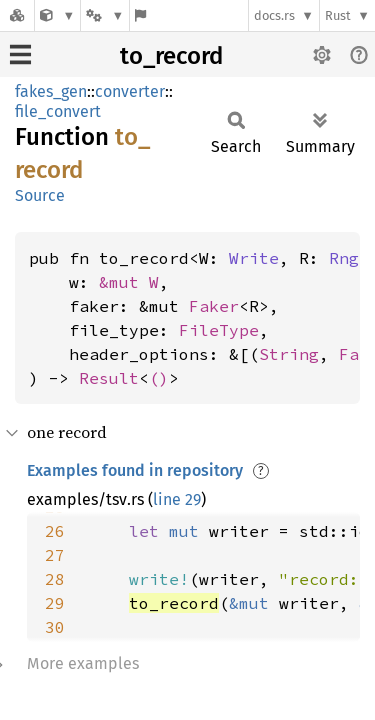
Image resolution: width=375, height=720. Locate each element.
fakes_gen (51, 91)
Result (109, 378)
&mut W (129, 282)
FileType (219, 330)
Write (254, 258)
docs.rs (274, 15)
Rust (338, 15)
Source (40, 195)
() (159, 378)
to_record (171, 56)
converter (130, 91)
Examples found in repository (135, 470)
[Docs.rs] (17, 15)
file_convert (58, 111)
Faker (214, 306)
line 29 (177, 499)
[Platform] (105, 15)
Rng (344, 258)
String (289, 354)
